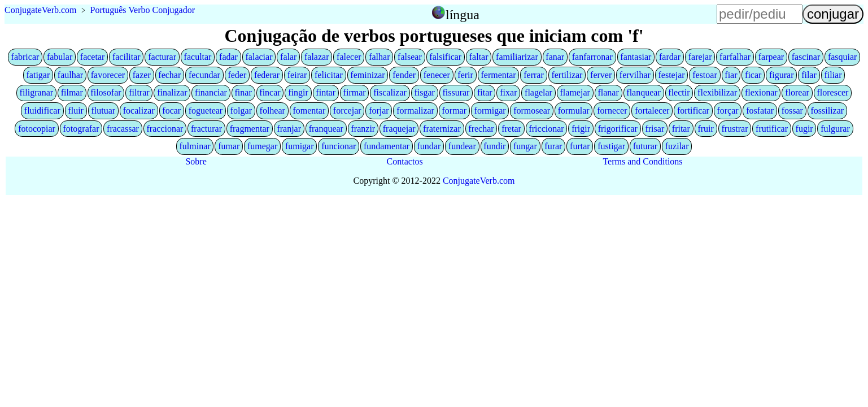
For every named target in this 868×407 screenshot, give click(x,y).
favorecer (108, 75)
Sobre (196, 161)
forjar (379, 111)
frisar (655, 129)
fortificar (693, 111)
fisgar (424, 92)
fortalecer (652, 111)
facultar (198, 57)
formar (455, 111)
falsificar (445, 57)
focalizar (139, 111)
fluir (76, 111)
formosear (532, 111)
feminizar (367, 75)
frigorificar (618, 129)
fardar (670, 57)
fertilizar (567, 75)
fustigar (611, 146)
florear (797, 92)
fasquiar (843, 57)
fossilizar (828, 111)
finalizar (172, 92)
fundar (429, 146)
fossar (792, 111)
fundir (494, 146)
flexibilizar (717, 92)
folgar (241, 111)
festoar (705, 75)
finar (243, 92)
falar (288, 57)
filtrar (139, 92)
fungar (525, 146)
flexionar (761, 92)
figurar (782, 75)
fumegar (262, 146)
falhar (379, 57)
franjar (289, 129)
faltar (479, 57)
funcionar (339, 146)
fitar (485, 92)
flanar (608, 92)
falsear (410, 57)
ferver (601, 75)
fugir (804, 129)
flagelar (538, 92)
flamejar (575, 92)
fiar (731, 75)
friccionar (546, 129)
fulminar (195, 146)
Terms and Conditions (642, 161)
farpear (771, 57)
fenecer (437, 75)
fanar (555, 57)
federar (267, 75)
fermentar (498, 75)
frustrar (734, 129)
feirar (297, 75)
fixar (508, 92)
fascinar (806, 57)
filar (809, 75)
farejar (700, 57)
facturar (162, 57)
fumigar (300, 146)
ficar (753, 75)
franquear (326, 129)
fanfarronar (592, 57)
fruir (705, 129)
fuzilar (677, 146)
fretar (511, 129)
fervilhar (635, 75)
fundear (462, 146)
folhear (272, 111)
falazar (317, 57)
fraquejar (399, 129)
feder (237, 75)
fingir (298, 92)
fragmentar (250, 129)
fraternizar (442, 129)
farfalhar (735, 57)
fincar (270, 92)
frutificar (772, 129)
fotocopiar (37, 129)
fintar (326, 92)
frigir (581, 129)
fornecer (612, 111)
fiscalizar (390, 92)
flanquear (643, 92)
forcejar (347, 111)
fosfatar (760, 111)
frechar (481, 129)
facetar (93, 57)
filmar (72, 92)
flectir (679, 92)
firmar (355, 92)
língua (463, 15)
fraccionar (165, 129)
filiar (833, 75)
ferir (465, 75)
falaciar (259, 57)
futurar (645, 146)
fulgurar (835, 129)
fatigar (38, 75)
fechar (169, 75)
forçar (727, 111)
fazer (142, 75)
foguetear (206, 111)
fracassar (123, 129)
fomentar (309, 111)
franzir (363, 129)
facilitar (127, 57)
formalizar (415, 111)
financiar (211, 92)
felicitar (329, 75)
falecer (349, 57)
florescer (832, 92)
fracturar (206, 129)
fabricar (25, 57)
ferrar (534, 75)
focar (171, 111)
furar (553, 146)
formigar (490, 111)
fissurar (456, 92)
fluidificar (42, 111)
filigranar (37, 92)
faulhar (70, 75)
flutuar (104, 111)
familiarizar (517, 57)
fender (404, 75)
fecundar (204, 75)
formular (574, 111)
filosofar (106, 92)
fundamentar (387, 146)
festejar (672, 75)
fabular (60, 57)
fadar (228, 57)
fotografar (81, 129)
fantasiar (636, 57)
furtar (580, 146)
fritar (681, 129)
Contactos (405, 161)
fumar (229, 146)
